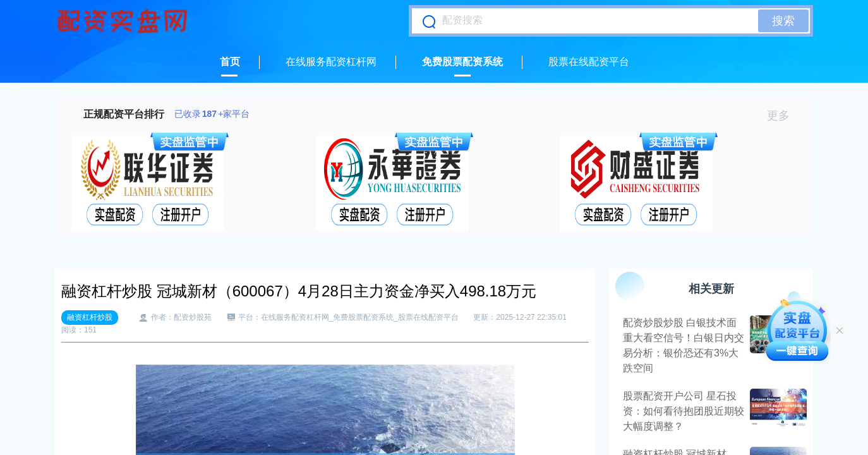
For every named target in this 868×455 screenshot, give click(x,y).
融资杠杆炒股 (90, 317)
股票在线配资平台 (589, 62)
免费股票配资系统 (462, 62)
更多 (784, 116)
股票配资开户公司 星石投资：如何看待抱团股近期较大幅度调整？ (684, 411)
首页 (230, 62)
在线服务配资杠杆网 (331, 62)
